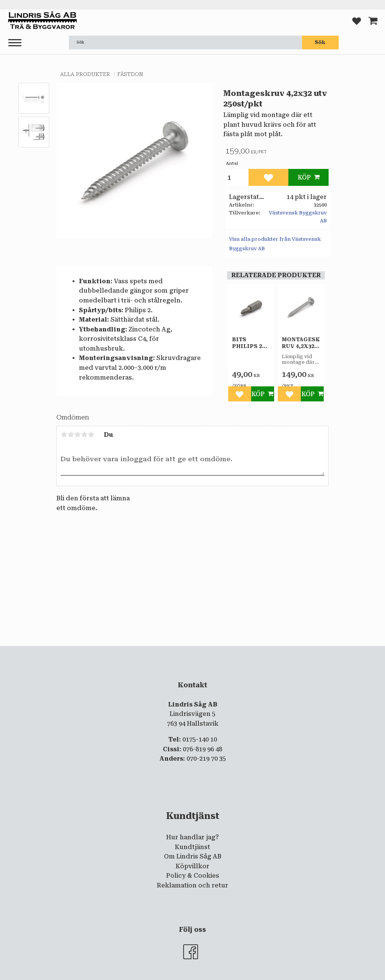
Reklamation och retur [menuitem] (192, 885)
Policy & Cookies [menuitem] (193, 876)
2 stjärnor (71, 435)
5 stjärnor (91, 435)
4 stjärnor (84, 435)
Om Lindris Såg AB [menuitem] (193, 856)
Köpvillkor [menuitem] (192, 866)
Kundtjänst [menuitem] (192, 847)
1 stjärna (64, 435)
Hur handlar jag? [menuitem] (192, 837)
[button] (15, 43)
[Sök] (320, 43)
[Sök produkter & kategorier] (185, 43)
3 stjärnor (77, 435)
